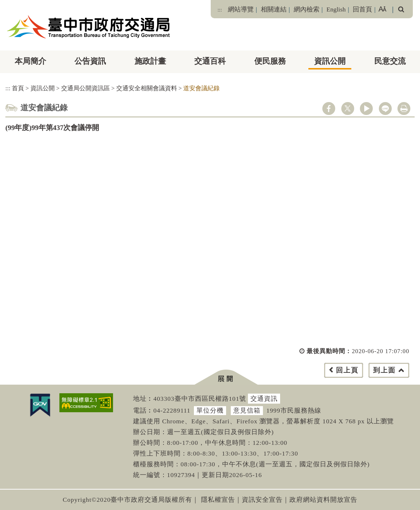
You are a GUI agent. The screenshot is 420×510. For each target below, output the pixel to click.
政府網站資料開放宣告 (323, 500)
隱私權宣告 (218, 500)
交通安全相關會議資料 (147, 88)
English (336, 9)
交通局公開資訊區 (86, 88)
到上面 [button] (384, 370)
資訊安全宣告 (262, 500)
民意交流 (390, 61)
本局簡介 (30, 61)
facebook (329, 109)
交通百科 (210, 61)
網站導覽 (241, 9)
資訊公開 (330, 61)
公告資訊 (90, 61)
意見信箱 (247, 410)
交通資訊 (264, 399)
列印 (404, 109)
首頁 (18, 88)
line (385, 109)
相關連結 (274, 9)
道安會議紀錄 (201, 88)
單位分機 (210, 410)
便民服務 (270, 61)
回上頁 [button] (347, 370)
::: (220, 10)
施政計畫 (150, 61)
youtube (366, 109)
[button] (226, 377)
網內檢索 (307, 9)
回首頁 (362, 9)
